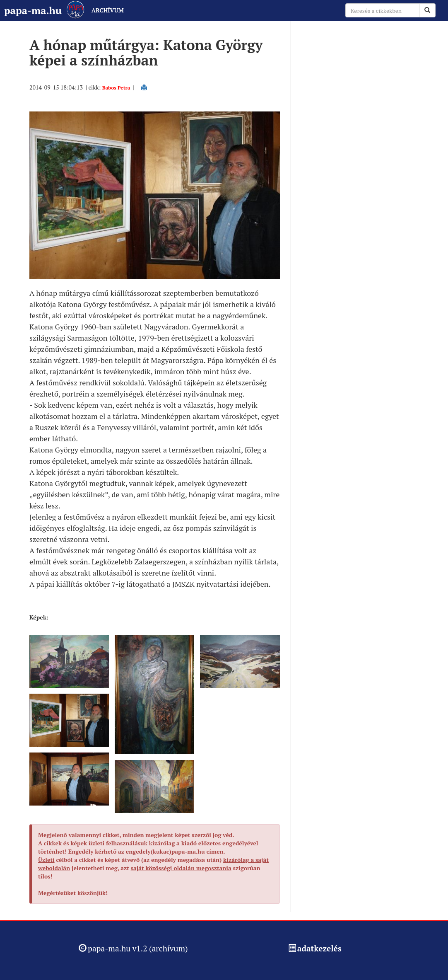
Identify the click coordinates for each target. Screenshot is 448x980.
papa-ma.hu (33, 10)
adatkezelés (319, 948)
